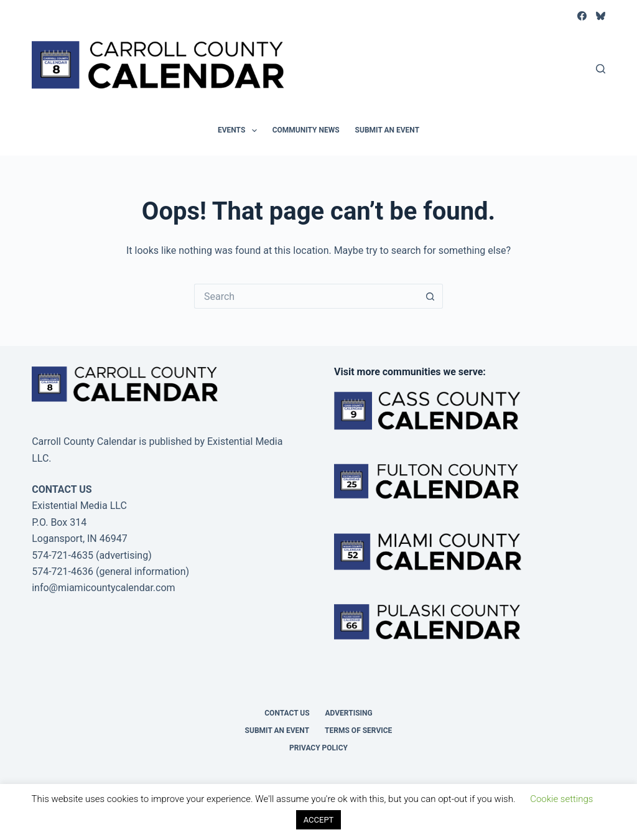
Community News (306, 130)
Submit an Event (388, 130)
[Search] (601, 69)
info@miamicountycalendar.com (103, 588)
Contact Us (287, 713)
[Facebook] (582, 16)
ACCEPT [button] (319, 820)
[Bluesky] (601, 16)
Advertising (349, 713)
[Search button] (430, 296)
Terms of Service (358, 730)
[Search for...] (306, 296)
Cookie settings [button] (561, 799)
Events (240, 131)
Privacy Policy (318, 748)
